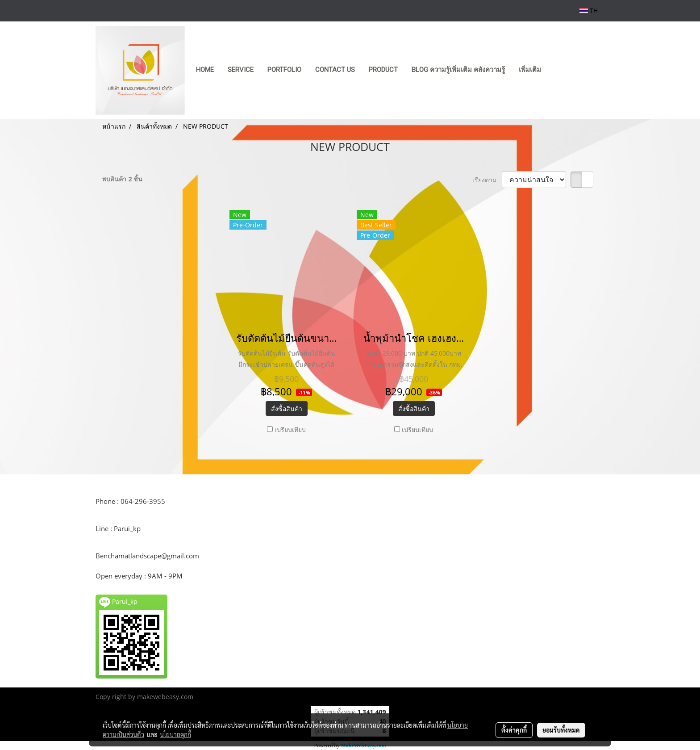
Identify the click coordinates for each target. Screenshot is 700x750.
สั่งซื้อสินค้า (287, 409)
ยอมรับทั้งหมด (561, 730)
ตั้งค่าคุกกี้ (514, 730)
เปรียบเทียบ (290, 429)
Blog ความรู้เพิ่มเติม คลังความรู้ (458, 70)
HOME (205, 70)
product (383, 70)
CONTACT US (335, 70)
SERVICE (241, 70)
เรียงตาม (487, 180)
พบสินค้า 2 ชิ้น (122, 179)
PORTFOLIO (284, 70)
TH (589, 10)
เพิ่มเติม (530, 70)
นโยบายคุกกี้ (175, 734)
